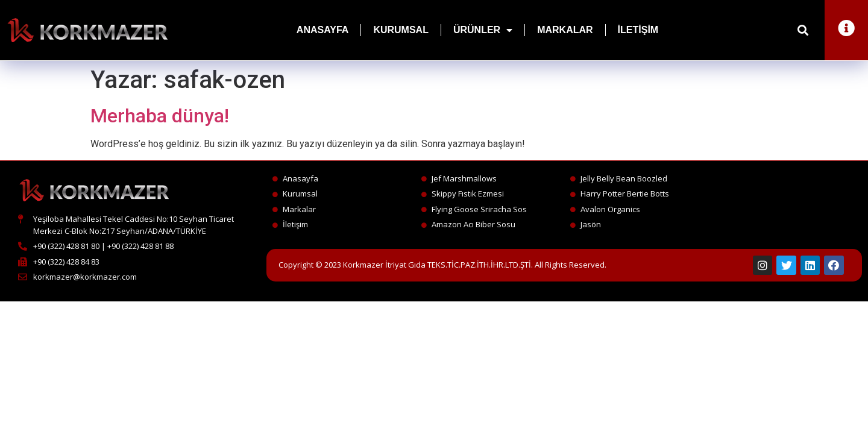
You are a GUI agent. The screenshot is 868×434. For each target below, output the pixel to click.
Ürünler (483, 30)
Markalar (565, 30)
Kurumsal (401, 30)
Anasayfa (323, 30)
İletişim (638, 30)
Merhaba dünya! (160, 116)
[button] (803, 30)
